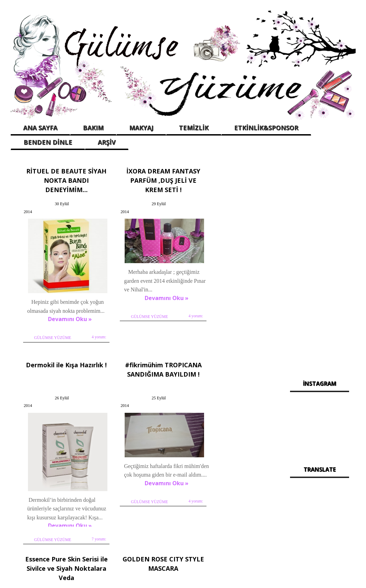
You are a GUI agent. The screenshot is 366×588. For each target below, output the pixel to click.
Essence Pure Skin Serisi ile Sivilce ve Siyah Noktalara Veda (146, 363)
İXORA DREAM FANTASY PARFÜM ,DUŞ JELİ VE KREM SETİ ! (146, 178)
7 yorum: (262, 328)
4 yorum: (91, 319)
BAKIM (93, 128)
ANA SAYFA (40, 128)
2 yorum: (262, 496)
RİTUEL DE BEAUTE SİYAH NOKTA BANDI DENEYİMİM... (61, 178)
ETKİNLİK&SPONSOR (266, 128)
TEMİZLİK (194, 128)
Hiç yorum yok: (171, 505)
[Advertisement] (320, 266)
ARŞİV (107, 142)
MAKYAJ (141, 128)
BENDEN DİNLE (48, 142)
